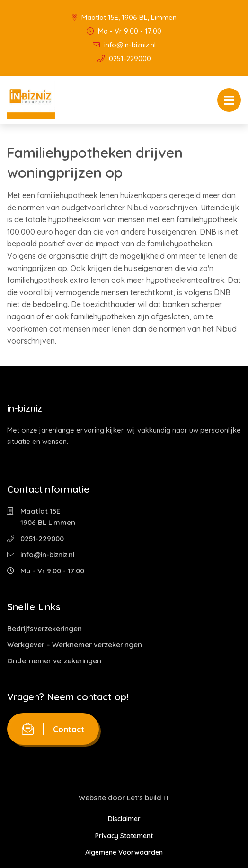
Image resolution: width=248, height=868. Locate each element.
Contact (53, 729)
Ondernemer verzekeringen (54, 661)
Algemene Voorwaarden (124, 852)
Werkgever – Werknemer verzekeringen (75, 645)
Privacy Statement (124, 836)
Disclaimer (124, 819)
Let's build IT (148, 798)
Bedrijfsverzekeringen (44, 628)
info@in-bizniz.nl (124, 45)
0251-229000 (124, 59)
